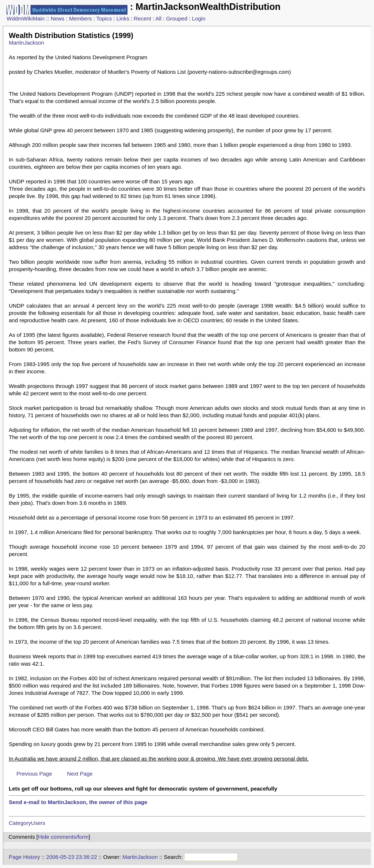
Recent (142, 18)
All (158, 18)
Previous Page (34, 774)
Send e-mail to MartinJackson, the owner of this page (78, 802)
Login (199, 18)
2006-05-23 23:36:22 (72, 857)
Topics (104, 18)
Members (81, 18)
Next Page (80, 774)
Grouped (177, 18)
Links (123, 18)
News (58, 18)
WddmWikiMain (26, 18)
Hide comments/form (63, 837)
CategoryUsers (27, 823)
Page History (24, 857)
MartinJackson (26, 43)
